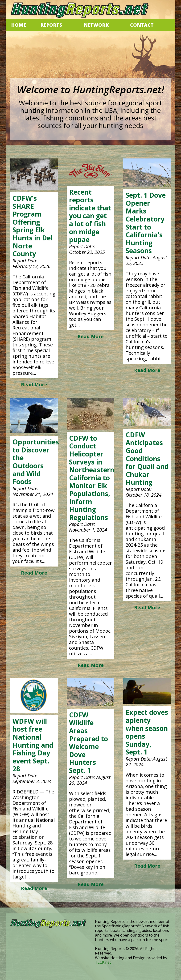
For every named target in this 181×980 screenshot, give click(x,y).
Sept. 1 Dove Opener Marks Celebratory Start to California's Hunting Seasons (146, 223)
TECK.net (103, 962)
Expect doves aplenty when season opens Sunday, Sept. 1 (147, 732)
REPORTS (51, 25)
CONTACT (142, 25)
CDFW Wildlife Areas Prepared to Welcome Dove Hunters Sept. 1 (88, 743)
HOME (19, 25)
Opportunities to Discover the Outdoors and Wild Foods (36, 462)
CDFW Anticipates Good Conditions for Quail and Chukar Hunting (147, 459)
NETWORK (96, 25)
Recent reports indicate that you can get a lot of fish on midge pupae (90, 216)
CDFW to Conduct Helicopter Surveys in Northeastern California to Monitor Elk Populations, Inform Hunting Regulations (92, 478)
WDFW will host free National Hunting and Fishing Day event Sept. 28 (33, 745)
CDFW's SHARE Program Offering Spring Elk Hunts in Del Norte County (33, 226)
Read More (34, 385)
